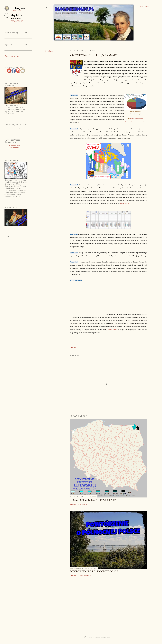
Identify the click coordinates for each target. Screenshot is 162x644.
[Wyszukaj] (144, 7)
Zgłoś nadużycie (12, 56)
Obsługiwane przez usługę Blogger (97, 637)
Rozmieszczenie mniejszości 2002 (93, 500)
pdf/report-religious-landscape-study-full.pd (135, 121)
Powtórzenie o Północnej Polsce (94, 571)
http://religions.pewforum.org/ (136, 119)
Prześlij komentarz (85, 576)
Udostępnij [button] (49, 51)
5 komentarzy (83, 504)
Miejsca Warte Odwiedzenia (15, 147)
